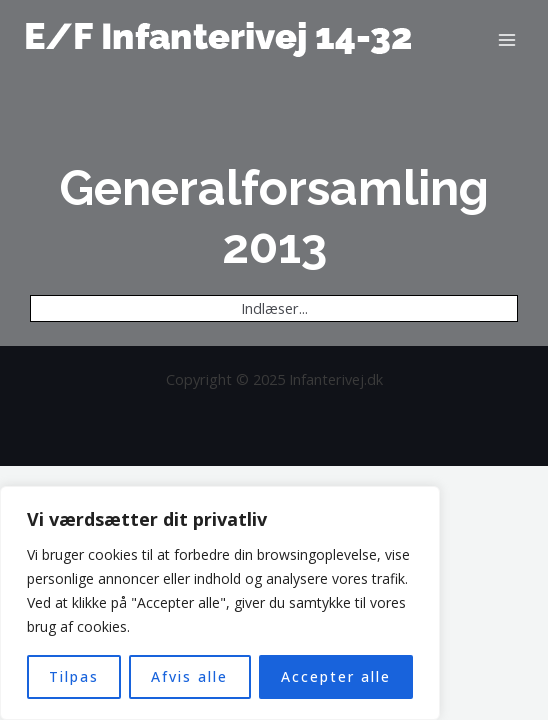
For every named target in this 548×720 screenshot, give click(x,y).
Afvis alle (189, 676)
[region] (220, 603)
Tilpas (74, 676)
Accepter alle (336, 676)
